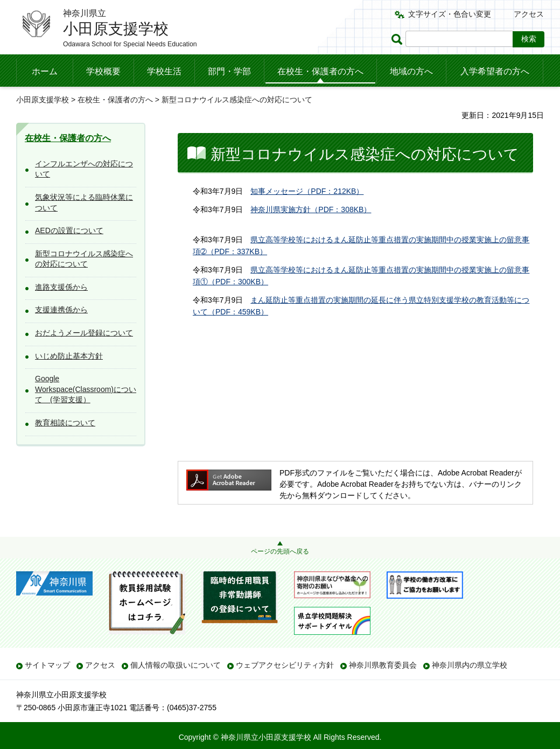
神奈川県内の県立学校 (470, 665)
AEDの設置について (69, 230)
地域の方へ (411, 71)
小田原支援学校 (43, 100)
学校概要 (103, 71)
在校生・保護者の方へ (320, 71)
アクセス (529, 14)
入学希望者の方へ (495, 71)
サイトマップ (47, 665)
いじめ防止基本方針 (69, 356)
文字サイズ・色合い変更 (450, 14)
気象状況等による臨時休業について (84, 202)
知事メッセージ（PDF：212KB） (307, 191)
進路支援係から (61, 287)
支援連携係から (61, 310)
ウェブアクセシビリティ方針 (285, 665)
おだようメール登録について (84, 333)
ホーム (45, 71)
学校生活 (164, 71)
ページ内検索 (398, 39)
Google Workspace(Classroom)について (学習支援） (86, 389)
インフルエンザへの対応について (84, 169)
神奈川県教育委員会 (383, 665)
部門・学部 (229, 71)
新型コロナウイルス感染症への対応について (84, 259)
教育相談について (65, 423)
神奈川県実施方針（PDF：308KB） (311, 209)
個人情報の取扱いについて (176, 665)
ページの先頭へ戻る (280, 551)
